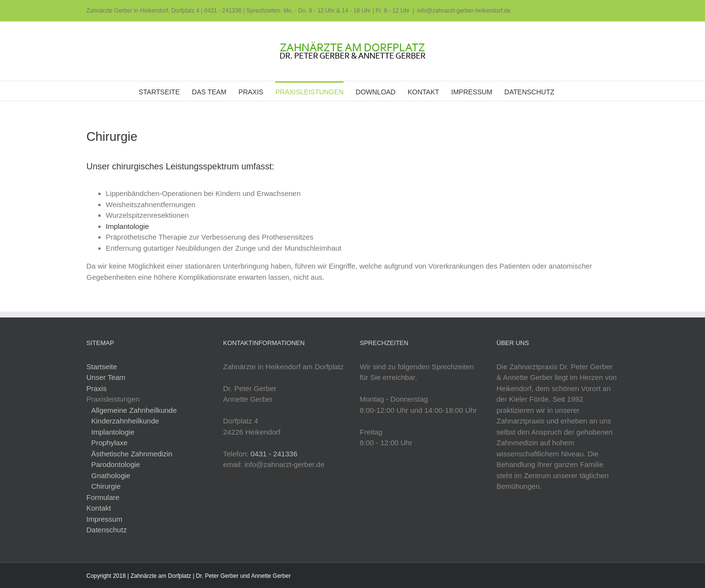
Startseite (102, 367)
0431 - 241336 (223, 11)
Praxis (97, 388)
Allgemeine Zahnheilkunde (134, 410)
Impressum (105, 519)
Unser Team (106, 377)
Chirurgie (106, 486)
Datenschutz (107, 530)
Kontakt (99, 508)
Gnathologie (111, 475)
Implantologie (127, 226)
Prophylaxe (110, 443)
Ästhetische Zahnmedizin (132, 454)
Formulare (103, 497)
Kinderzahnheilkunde (125, 421)
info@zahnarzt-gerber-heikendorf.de (464, 11)
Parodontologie (116, 464)
